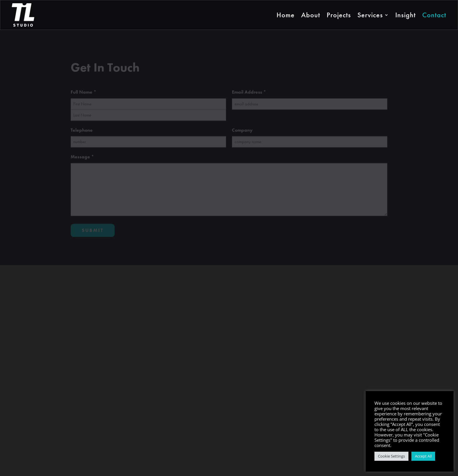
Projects (339, 15)
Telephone (82, 131)
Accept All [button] (423, 456)
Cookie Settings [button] (391, 456)
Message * (82, 158)
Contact (434, 15)
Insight (406, 15)
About (311, 15)
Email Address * (249, 94)
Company (242, 131)
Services (370, 15)
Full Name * (83, 94)
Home (286, 15)
